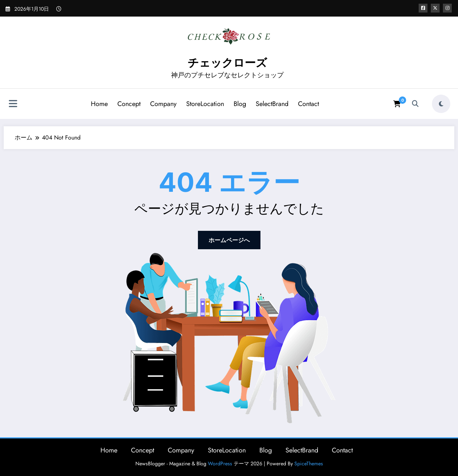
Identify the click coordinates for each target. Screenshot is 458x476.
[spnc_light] (441, 104)
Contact (308, 104)
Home (99, 104)
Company (163, 104)
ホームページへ (229, 240)
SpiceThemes (309, 463)
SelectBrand (272, 104)
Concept (129, 104)
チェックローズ (227, 63)
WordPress (220, 463)
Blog (240, 104)
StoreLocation (205, 104)
